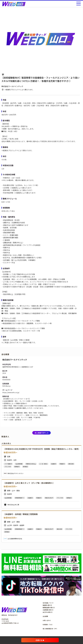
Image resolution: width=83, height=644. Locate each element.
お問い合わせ (47, 620)
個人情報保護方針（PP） (50, 629)
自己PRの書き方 (48, 612)
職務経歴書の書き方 (49, 607)
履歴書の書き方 (47, 605)
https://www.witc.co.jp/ (11, 392)
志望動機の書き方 (48, 610)
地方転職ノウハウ (48, 603)
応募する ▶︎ (40, 640)
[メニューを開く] (79, 4)
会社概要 (45, 616)
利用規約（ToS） (48, 624)
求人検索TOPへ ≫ (41, 433)
